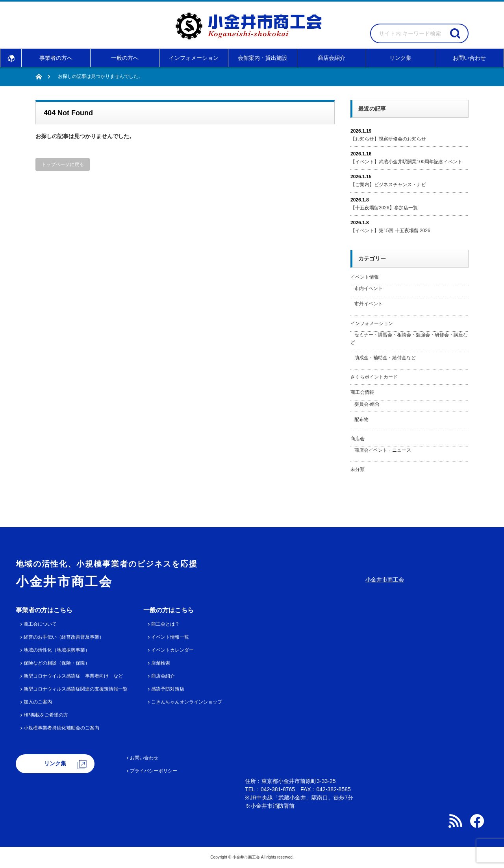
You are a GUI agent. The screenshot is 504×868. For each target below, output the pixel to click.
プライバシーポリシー (154, 771)
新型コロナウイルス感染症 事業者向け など (73, 676)
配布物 (361, 419)
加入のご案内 (38, 702)
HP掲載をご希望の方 (46, 715)
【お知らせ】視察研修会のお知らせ (388, 139)
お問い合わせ (469, 58)
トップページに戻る (63, 164)
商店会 (358, 439)
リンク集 (400, 58)
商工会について (40, 624)
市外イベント (369, 304)
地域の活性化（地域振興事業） (57, 650)
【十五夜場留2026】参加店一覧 (384, 208)
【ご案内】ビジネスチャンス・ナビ (388, 185)
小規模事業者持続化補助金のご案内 (61, 728)
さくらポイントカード (374, 377)
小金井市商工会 (385, 580)
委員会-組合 (367, 404)
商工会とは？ (165, 624)
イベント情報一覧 (170, 637)
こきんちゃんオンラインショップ (187, 702)
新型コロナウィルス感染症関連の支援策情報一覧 (76, 689)
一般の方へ (125, 58)
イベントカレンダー (172, 650)
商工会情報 (362, 392)
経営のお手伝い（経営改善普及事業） (64, 637)
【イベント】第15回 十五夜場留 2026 (390, 231)
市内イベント (369, 288)
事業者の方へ (56, 58)
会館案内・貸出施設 (263, 58)
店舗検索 (161, 663)
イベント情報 (365, 277)
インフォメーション (194, 58)
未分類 (358, 469)
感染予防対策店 (168, 689)
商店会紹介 (332, 58)
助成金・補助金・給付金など (385, 358)
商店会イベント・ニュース (383, 450)
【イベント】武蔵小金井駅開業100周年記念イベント (406, 162)
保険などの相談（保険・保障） (57, 663)
